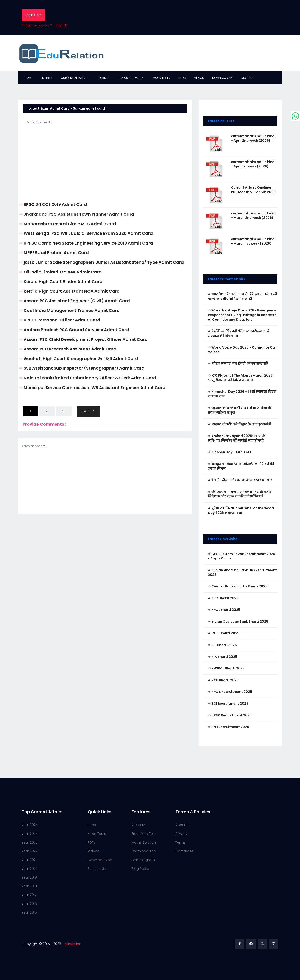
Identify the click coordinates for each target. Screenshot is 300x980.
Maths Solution (144, 842)
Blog (182, 78)
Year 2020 (30, 869)
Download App (223, 78)
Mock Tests (161, 78)
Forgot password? (37, 25)
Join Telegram (143, 860)
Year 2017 (29, 895)
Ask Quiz (138, 825)
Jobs (102, 78)
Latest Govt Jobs (223, 539)
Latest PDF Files (221, 121)
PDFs (92, 842)
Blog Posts (140, 869)
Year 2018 (29, 886)
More (245, 78)
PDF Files (47, 78)
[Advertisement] (105, 157)
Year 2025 (30, 825)
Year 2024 (30, 834)
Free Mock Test (144, 834)
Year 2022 (30, 851)
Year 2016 (29, 904)
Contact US (185, 851)
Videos (199, 78)
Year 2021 (29, 860)
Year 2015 (29, 912)
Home (29, 78)
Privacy (181, 834)
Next (88, 411)
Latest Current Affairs (227, 279)
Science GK (97, 869)
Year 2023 (30, 842)
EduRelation (72, 944)
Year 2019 (29, 877)
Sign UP (62, 25)
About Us (183, 825)
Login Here (33, 15)
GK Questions (129, 78)
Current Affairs (73, 78)
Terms (181, 842)
